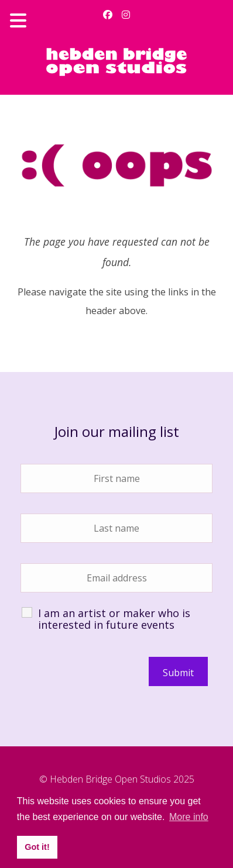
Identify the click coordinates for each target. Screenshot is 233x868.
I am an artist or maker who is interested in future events (114, 619)
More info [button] (189, 817)
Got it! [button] (37, 847)
